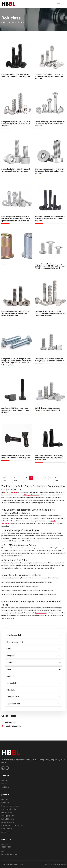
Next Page (56, 479)
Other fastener (7, 829)
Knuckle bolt (33, 663)
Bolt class (20, 22)
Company (5, 781)
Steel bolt (33, 676)
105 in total (5, 479)
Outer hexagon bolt (33, 635)
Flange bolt (33, 656)
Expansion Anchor (8, 822)
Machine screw (7, 812)
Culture (4, 784)
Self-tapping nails (8, 816)
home (3, 22)
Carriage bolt (33, 683)
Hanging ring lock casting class (12, 825)
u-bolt (33, 649)
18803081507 (6, 847)
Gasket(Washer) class (9, 809)
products (11, 22)
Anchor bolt (5, 832)
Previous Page (17, 479)
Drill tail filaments (8, 819)
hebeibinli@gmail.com (9, 854)
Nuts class (5, 803)
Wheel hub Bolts (33, 697)
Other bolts (33, 690)
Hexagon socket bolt (33, 642)
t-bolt (33, 669)
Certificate (5, 787)
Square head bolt (33, 704)
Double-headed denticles (10, 806)
